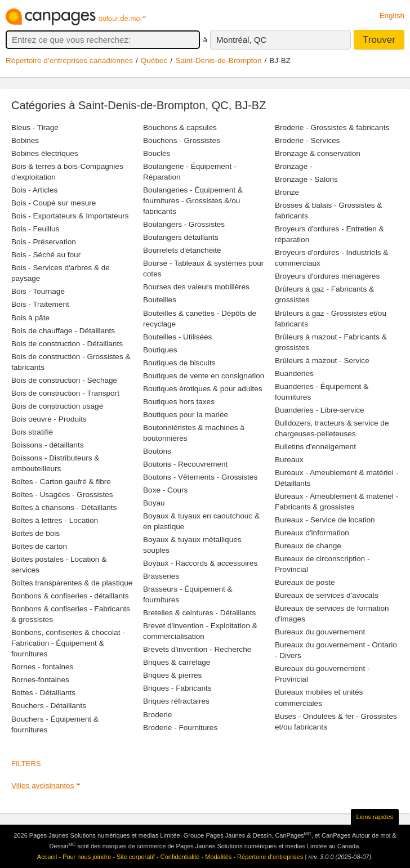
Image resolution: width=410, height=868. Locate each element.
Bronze (287, 192)
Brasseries (161, 576)
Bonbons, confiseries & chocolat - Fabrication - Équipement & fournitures (68, 643)
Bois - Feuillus (35, 229)
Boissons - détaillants (47, 445)
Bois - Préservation (44, 242)
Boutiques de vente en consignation (204, 376)
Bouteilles (160, 300)
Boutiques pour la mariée (186, 415)
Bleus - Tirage (35, 127)
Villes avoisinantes (43, 786)
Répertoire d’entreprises (270, 857)
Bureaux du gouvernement (320, 632)
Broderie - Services (307, 140)
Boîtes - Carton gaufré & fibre (61, 482)
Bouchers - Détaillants (49, 706)
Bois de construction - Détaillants (67, 344)
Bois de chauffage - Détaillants (63, 331)
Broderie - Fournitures (180, 728)
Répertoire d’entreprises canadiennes (69, 61)
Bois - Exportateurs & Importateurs (70, 216)
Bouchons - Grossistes (182, 140)
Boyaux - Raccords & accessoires (200, 563)
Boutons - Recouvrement (185, 464)
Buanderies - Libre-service (320, 410)
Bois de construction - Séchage (64, 380)
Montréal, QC (241, 40)
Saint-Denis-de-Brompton (218, 61)
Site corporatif (136, 857)
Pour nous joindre (87, 857)
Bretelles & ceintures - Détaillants (199, 613)
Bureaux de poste (305, 582)
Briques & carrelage (177, 662)
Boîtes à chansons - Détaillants (64, 507)
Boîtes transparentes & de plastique (72, 583)
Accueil (47, 857)
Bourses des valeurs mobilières (196, 287)
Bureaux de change (308, 546)
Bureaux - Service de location (325, 520)
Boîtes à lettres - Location (55, 520)
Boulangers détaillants (181, 237)
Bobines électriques (45, 153)
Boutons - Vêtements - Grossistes (200, 477)
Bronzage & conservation (318, 153)
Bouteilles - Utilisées (177, 337)
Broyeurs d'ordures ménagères (327, 276)
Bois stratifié (32, 432)
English (392, 15)
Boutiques (160, 350)
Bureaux (289, 460)
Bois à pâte (30, 318)
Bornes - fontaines (42, 667)
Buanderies (294, 373)
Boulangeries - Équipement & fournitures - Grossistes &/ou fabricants (193, 201)
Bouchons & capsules (180, 127)
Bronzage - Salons (306, 179)
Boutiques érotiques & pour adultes (203, 389)
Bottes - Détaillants (43, 693)
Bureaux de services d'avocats (327, 595)
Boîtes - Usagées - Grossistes (62, 495)
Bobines (25, 140)
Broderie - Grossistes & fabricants (332, 127)
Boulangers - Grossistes (184, 224)
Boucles (157, 153)
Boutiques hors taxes (179, 402)
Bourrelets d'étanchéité (182, 250)
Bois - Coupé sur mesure (54, 203)
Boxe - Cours (165, 490)
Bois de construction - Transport (65, 393)
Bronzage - (294, 166)
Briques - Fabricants (177, 688)
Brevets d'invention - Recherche (197, 649)
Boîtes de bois (35, 533)
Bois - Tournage (38, 291)
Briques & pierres (172, 675)
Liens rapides (375, 817)
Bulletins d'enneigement (315, 447)
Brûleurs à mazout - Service (322, 361)
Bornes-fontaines (40, 680)
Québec (154, 61)
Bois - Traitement (40, 304)
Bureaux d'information (312, 533)
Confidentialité (180, 857)
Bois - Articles (34, 190)
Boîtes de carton (39, 546)
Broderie (157, 715)
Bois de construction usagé (57, 406)
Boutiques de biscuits (179, 363)
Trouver (379, 40)
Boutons (157, 451)
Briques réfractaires (176, 701)
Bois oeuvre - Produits (49, 419)
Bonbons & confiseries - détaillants (70, 596)
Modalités (218, 857)
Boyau (154, 503)
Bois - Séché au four (46, 255)
